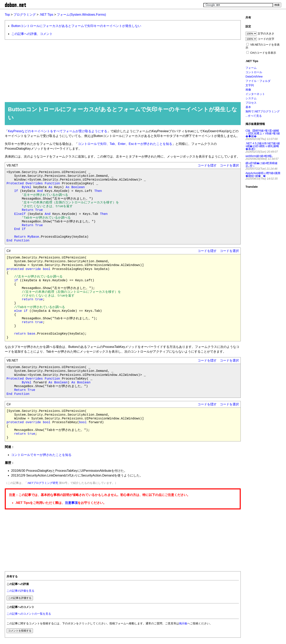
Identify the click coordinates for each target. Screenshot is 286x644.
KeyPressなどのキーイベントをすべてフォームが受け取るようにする (58, 131)
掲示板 (183, 623)
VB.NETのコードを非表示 (263, 46)
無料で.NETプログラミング (263, 111)
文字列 (250, 85)
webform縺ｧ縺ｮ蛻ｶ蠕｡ (259, 156)
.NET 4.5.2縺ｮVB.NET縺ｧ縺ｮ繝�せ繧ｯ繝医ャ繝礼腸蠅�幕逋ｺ (263, 146)
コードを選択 (229, 165)
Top (7, 15)
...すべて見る (254, 116)
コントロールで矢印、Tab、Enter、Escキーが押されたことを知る (125, 144)
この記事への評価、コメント (32, 34)
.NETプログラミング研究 (43, 483)
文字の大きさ (266, 33)
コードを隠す (207, 165)
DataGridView (254, 77)
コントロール (254, 72)
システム (251, 98)
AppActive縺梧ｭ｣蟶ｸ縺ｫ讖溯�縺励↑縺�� (263, 174)
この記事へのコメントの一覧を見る (29, 614)
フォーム (251, 68)
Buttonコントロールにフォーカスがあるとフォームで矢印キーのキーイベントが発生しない (76, 26)
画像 (248, 90)
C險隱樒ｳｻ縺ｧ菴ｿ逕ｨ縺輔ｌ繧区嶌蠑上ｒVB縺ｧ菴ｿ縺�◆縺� (263, 133)
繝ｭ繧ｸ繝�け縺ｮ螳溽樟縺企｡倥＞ (261, 165)
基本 (248, 107)
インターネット (255, 94)
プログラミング (25, 15)
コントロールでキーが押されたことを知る (41, 455)
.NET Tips (46, 15)
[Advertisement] (121, 71)
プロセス (251, 103)
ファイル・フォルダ (258, 81)
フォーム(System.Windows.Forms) (81, 15)
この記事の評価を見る (20, 591)
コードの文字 (266, 39)
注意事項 (71, 503)
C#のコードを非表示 (263, 53)
